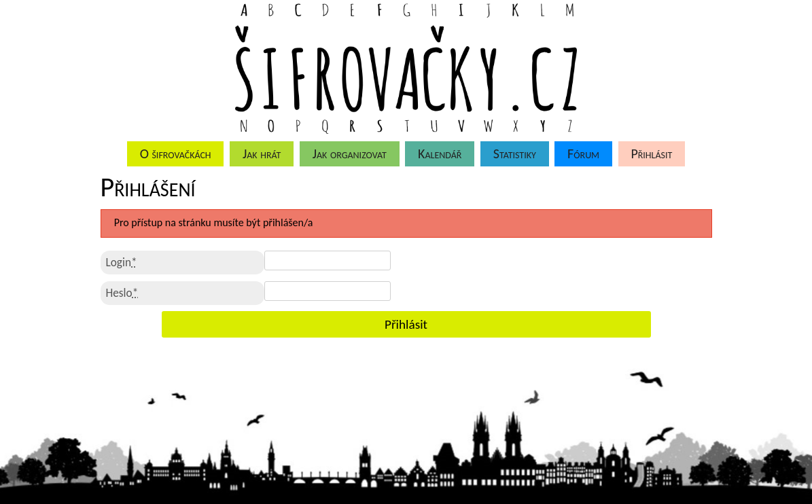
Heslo (122, 293)
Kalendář (440, 154)
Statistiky (515, 154)
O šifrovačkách (176, 154)
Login (122, 263)
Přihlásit (651, 154)
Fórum (583, 154)
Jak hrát (262, 154)
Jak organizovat (350, 154)
